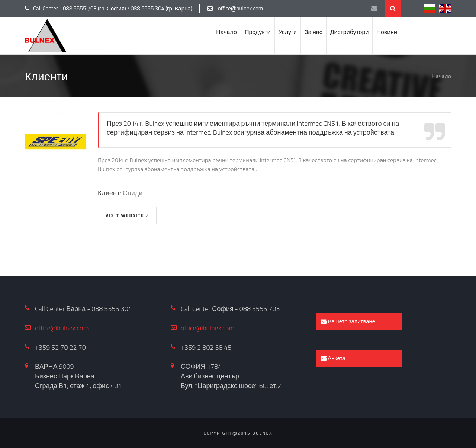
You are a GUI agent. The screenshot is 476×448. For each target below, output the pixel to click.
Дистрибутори (350, 32)
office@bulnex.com (62, 328)
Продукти (258, 32)
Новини (387, 32)
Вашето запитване (348, 321)
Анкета (333, 358)
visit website (125, 215)
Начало (226, 32)
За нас (313, 32)
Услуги (288, 32)
